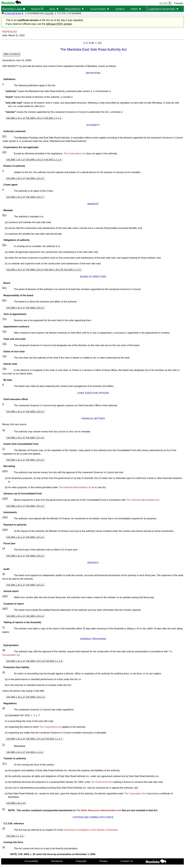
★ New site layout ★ (14, 13)
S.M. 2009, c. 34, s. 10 (35, 661)
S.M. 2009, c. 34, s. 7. (35, 197)
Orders (120, 9)
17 (4, 627)
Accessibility (31, 861)
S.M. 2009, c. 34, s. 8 (35, 270)
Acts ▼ (54, 9)
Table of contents (11, 54)
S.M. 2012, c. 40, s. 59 (54, 270)
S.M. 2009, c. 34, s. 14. (16, 803)
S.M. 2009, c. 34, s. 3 (35, 118)
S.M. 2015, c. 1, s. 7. (54, 739)
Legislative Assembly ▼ (163, 9)
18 (4, 650)
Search (37, 9)
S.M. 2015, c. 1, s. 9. (15, 836)
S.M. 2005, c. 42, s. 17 (16, 118)
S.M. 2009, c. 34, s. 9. (35, 308)
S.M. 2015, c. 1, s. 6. (54, 661)
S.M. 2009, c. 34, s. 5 (35, 160)
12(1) (5, 471)
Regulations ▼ (75, 9)
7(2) (4, 331)
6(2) (4, 300)
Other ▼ (136, 9)
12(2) (5, 498)
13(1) (5, 517)
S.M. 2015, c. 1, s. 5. (72, 270)
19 (4, 672)
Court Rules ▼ (100, 9)
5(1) (4, 215)
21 (4, 745)
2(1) (4, 136)
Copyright (81, 861)
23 (4, 828)
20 (4, 708)
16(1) (5, 596)
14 (4, 548)
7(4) (4, 356)
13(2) (5, 530)
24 (4, 847)
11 (4, 449)
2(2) (4, 152)
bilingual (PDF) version (59, 24)
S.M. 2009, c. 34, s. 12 (35, 739)
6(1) (4, 288)
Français (179, 3)
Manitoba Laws (14, 9)
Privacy (104, 861)
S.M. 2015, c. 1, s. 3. (53, 118)
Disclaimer (57, 861)
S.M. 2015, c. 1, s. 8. (34, 752)
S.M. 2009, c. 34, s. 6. (35, 178)
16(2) (5, 608)
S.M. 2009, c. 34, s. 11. (36, 697)
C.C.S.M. (49, 13)
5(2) (4, 245)
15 (4, 574)
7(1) (4, 319)
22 (4, 809)
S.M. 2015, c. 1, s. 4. (53, 160)
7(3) (4, 344)
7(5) (4, 369)
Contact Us (127, 861)
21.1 (5, 763)
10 (4, 430)
